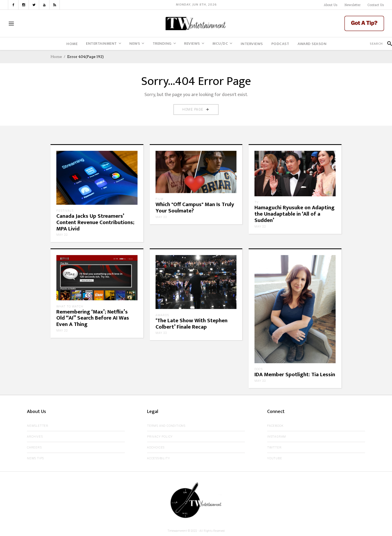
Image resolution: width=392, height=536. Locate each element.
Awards (162, 315)
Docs (259, 369)
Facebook (275, 426)
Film (159, 199)
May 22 (62, 235)
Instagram (277, 437)
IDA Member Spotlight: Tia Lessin (295, 374)
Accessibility (158, 458)
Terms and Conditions (166, 426)
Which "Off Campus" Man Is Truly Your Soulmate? (195, 208)
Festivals (65, 211)
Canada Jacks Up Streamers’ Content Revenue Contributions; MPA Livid (95, 222)
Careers (34, 448)
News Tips (35, 458)
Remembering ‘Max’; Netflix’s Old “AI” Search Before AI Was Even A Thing (93, 318)
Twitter (274, 448)
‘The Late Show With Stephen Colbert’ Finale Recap (192, 324)
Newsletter (352, 5)
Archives (35, 437)
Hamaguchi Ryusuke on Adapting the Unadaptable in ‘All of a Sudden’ (295, 214)
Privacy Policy (160, 437)
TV (257, 202)
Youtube (275, 458)
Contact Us (376, 5)
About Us (331, 5)
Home (56, 57)
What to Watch (70, 306)
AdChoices (156, 448)
